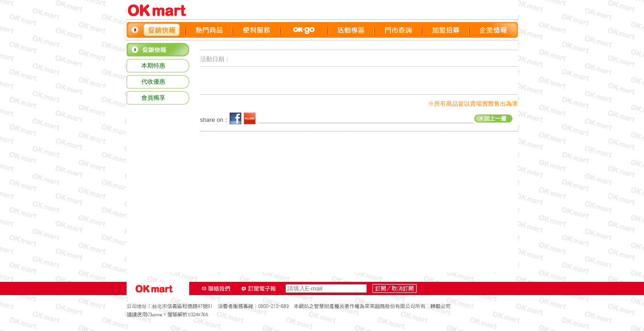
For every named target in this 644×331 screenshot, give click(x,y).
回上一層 (386, 117)
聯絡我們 (216, 289)
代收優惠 (153, 82)
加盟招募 (446, 30)
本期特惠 (153, 66)
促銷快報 (162, 30)
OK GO (304, 30)
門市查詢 (398, 30)
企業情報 (493, 30)
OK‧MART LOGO (161, 10)
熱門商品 (209, 30)
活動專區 (351, 30)
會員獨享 (153, 98)
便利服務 (257, 30)
